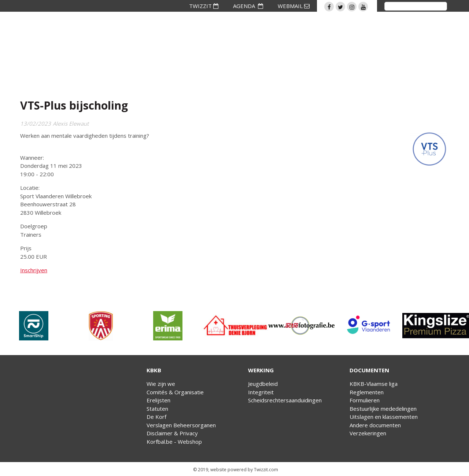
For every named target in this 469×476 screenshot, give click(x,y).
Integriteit (261, 392)
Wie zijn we (161, 384)
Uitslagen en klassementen (384, 417)
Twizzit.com (266, 470)
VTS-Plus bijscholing (74, 105)
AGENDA (248, 6)
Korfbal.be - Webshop (174, 442)
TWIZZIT (204, 6)
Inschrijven (34, 270)
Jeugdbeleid (263, 384)
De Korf (156, 417)
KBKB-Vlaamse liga (374, 384)
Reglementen (367, 392)
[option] (34, 326)
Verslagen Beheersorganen (181, 425)
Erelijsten (158, 400)
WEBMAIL (294, 6)
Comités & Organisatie (175, 392)
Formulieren (365, 400)
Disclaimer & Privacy (172, 433)
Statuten (157, 409)
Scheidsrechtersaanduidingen (285, 400)
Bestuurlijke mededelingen (383, 409)
